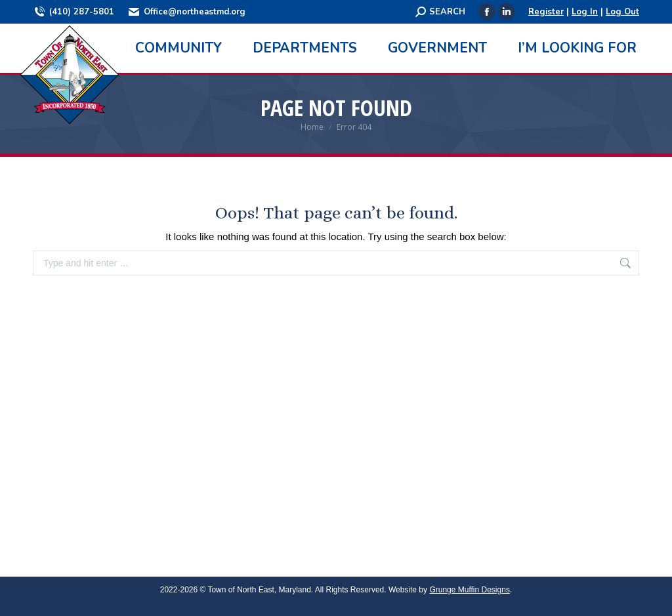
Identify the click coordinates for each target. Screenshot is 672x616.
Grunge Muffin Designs (470, 590)
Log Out (622, 12)
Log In (585, 12)
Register (546, 12)
